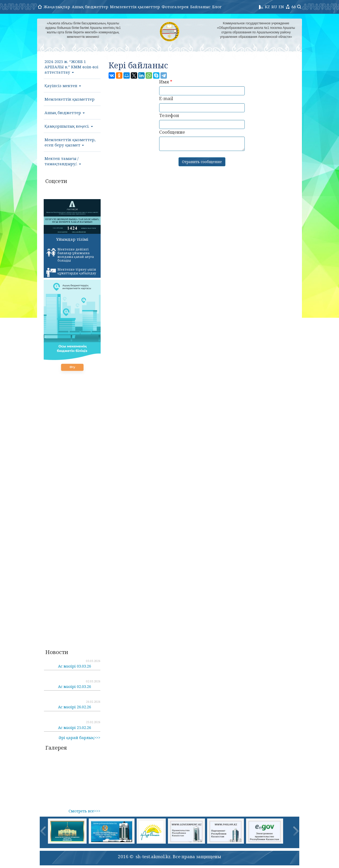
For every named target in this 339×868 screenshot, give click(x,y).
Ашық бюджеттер (90, 7)
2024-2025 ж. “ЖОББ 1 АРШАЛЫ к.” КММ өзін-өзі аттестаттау (71, 67)
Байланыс (200, 7)
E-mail (166, 98)
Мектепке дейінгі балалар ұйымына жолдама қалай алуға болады (70, 255)
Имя (166, 82)
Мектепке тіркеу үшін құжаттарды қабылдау (71, 272)
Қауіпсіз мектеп (63, 86)
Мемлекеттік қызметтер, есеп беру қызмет (70, 142)
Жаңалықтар (57, 7)
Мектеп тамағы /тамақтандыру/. (63, 161)
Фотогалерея (175, 7)
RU (274, 7)
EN (281, 7)
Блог (217, 7)
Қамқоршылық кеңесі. (69, 126)
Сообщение (172, 132)
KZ (267, 7)
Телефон (169, 115)
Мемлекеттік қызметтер (135, 7)
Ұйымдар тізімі (72, 239)
